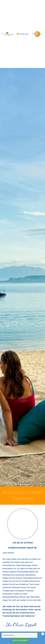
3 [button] (20, 484)
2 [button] (18, 484)
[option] (22, 277)
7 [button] (29, 484)
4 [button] (23, 484)
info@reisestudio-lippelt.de (22, 548)
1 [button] (16, 484)
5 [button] (25, 484)
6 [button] (27, 484)
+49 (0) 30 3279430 (23, 543)
